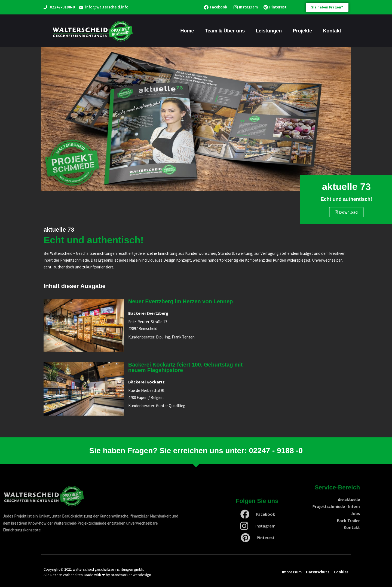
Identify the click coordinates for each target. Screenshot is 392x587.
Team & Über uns (225, 31)
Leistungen (269, 31)
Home (187, 31)
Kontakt (332, 31)
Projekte (302, 31)
